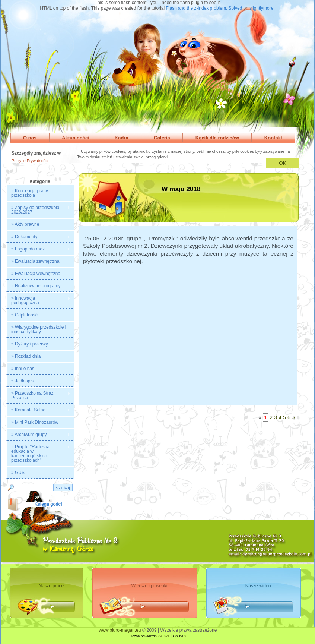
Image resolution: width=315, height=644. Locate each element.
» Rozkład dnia (26, 356)
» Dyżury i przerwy (30, 344)
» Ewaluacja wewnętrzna (36, 274)
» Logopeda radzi (39, 249)
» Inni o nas (23, 369)
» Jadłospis (22, 381)
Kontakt (273, 138)
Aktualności (76, 138)
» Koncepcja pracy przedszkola (30, 193)
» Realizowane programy (36, 286)
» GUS (18, 473)
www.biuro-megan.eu (120, 630)
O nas (30, 138)
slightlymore (261, 8)
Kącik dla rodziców (217, 138)
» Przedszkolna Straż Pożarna (39, 395)
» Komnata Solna (39, 410)
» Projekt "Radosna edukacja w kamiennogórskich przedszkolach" (39, 454)
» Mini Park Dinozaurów (35, 422)
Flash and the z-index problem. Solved (204, 8)
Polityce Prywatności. (31, 161)
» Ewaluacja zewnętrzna (35, 261)
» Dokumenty (39, 237)
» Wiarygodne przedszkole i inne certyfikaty (39, 329)
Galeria (162, 138)
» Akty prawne (25, 224)
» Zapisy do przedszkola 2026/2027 (39, 210)
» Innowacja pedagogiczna (39, 300)
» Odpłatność (24, 315)
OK (282, 163)
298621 (163, 636)
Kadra (122, 138)
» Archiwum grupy (39, 435)
